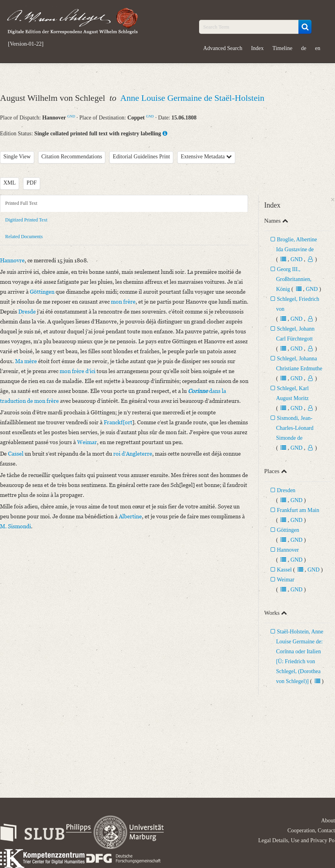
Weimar (286, 580)
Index (258, 48)
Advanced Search (223, 48)
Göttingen (288, 530)
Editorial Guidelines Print (141, 157)
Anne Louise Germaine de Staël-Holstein (192, 98)
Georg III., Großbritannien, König (294, 279)
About (328, 821)
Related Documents (24, 237)
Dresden (286, 490)
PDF (32, 183)
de (304, 48)
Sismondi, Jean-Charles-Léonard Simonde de (295, 428)
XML (10, 183)
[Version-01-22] (26, 44)
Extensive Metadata (206, 157)
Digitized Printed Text (26, 220)
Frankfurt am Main (298, 510)
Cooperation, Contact (311, 830)
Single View (17, 157)
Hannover (288, 550)
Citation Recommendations (72, 157)
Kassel (284, 570)
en (318, 48)
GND (71, 116)
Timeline (283, 48)
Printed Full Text (21, 203)
